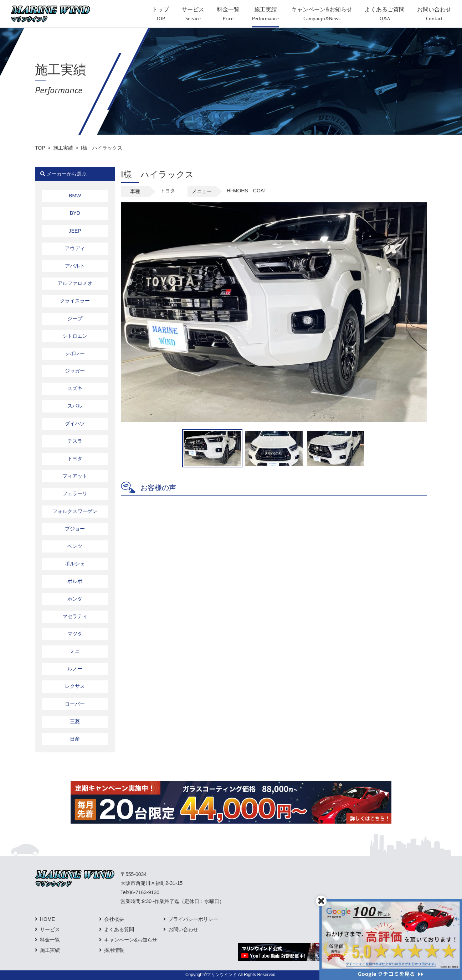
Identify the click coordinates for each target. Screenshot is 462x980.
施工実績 (63, 148)
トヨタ (75, 458)
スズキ (75, 388)
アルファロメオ (75, 283)
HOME (47, 919)
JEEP (75, 231)
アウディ (75, 248)
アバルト (75, 266)
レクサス (75, 686)
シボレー (75, 353)
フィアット (75, 476)
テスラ (75, 441)
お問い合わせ (183, 929)
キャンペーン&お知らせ (131, 940)
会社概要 (114, 919)
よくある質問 (119, 929)
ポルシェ (75, 564)
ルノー (75, 669)
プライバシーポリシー (193, 919)
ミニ (75, 651)
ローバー (75, 704)
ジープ (75, 318)
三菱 (75, 721)
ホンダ (75, 599)
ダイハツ (75, 424)
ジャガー (75, 371)
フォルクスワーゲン (75, 511)
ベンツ (75, 546)
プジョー (75, 529)
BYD (75, 213)
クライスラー (75, 301)
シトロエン (75, 336)
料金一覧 (50, 940)
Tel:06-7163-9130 (140, 892)
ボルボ (75, 581)
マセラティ (75, 616)
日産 (75, 739)
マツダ (75, 634)
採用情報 (114, 950)
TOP (40, 148)
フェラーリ (75, 493)
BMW (75, 196)
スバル (75, 406)
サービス (50, 929)
